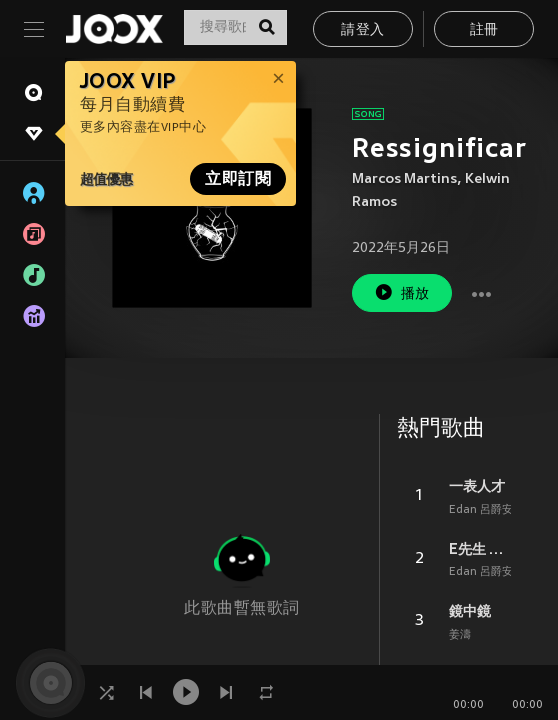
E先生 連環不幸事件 (480, 549)
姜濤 (460, 635)
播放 (402, 292)
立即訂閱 (238, 179)
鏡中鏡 (470, 611)
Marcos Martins (404, 179)
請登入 (362, 30)
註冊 (484, 30)
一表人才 (477, 486)
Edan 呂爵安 (481, 510)
